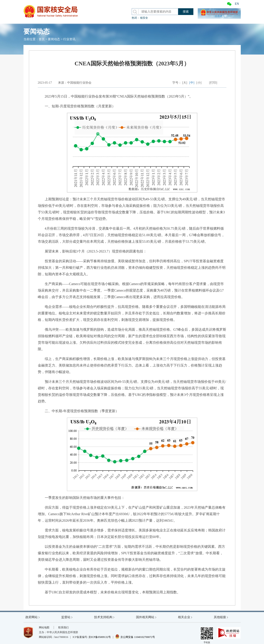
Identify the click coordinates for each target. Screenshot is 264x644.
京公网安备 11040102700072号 (135, 637)
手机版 (207, 635)
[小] (199, 83)
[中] (192, 83)
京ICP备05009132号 (100, 637)
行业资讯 (69, 39)
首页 (42, 39)
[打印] (213, 83)
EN (237, 4)
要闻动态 (54, 39)
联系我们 (63, 627)
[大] (185, 83)
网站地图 (44, 627)
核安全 (144, 18)
